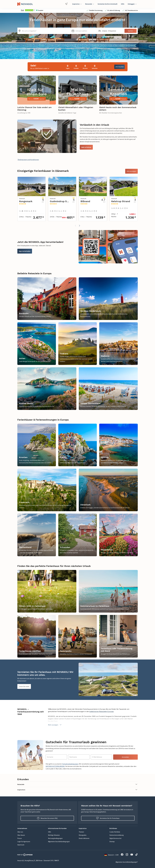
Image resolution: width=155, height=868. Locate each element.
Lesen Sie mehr (24, 686)
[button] (84, 31)
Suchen (130, 31)
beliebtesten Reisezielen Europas (102, 712)
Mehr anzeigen (55, 725)
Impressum (21, 845)
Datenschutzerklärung (117, 835)
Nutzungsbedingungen (55, 838)
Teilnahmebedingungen (70, 764)
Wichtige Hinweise (54, 835)
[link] (37, 96)
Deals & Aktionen (84, 838)
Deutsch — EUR (111, 855)
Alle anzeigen (131, 171)
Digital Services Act (115, 838)
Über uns (20, 832)
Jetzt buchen (119, 67)
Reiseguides (83, 835)
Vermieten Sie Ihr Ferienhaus (108, 818)
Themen (81, 832)
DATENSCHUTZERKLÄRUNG (55, 766)
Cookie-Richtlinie (115, 832)
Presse (20, 838)
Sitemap (112, 842)
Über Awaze (21, 835)
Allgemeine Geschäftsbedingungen (59, 842)
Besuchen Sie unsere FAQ (47, 818)
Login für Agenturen (24, 842)
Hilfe (123, 4)
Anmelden (125, 757)
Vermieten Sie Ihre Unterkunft (107, 4)
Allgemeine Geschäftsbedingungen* (127, 862)
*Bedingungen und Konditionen (28, 160)
